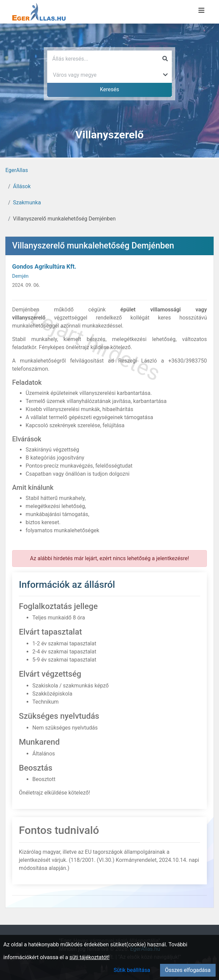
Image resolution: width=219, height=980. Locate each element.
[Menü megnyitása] (201, 10)
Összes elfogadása (188, 970)
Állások (22, 186)
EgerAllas (17, 170)
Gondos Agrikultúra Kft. (44, 266)
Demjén (20, 276)
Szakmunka (27, 202)
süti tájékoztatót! (89, 957)
